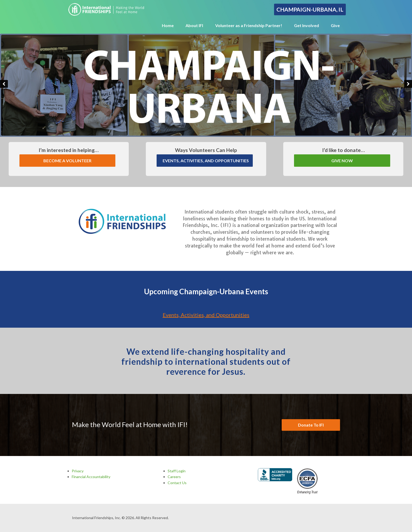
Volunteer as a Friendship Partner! (249, 25)
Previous (4, 84)
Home (168, 25)
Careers (174, 477)
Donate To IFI (311, 425)
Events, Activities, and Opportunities (206, 315)
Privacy (78, 471)
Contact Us (177, 483)
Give (335, 25)
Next (408, 84)
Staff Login (177, 471)
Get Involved (307, 25)
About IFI (194, 25)
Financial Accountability (91, 477)
